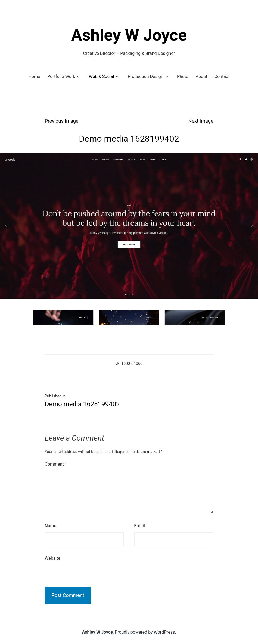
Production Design (146, 77)
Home (34, 77)
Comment (56, 464)
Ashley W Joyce (129, 35)
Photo (183, 77)
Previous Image (62, 121)
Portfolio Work (61, 77)
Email (139, 526)
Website (53, 558)
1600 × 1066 (132, 363)
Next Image (201, 121)
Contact (222, 77)
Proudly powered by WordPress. (145, 632)
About (202, 77)
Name (51, 526)
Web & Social (102, 77)
